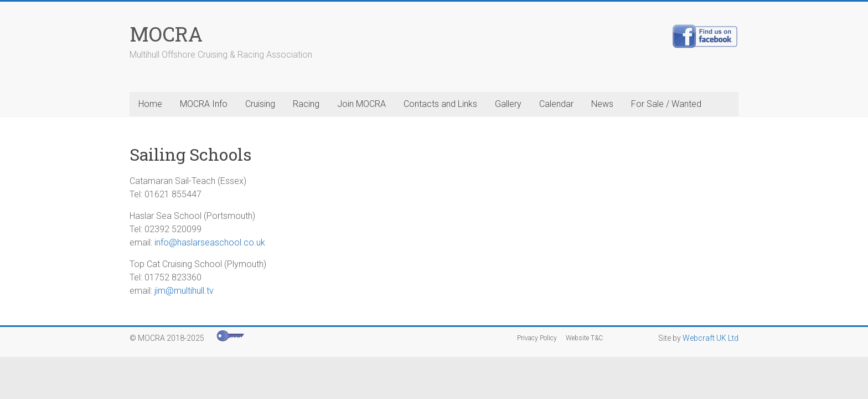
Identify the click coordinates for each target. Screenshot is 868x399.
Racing (306, 104)
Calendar (556, 104)
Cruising (260, 104)
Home (150, 104)
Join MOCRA (361, 104)
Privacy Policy (537, 338)
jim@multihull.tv (184, 291)
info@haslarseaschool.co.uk (210, 242)
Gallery (508, 104)
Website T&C (584, 338)
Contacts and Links (440, 104)
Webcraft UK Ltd (711, 338)
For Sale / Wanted (666, 104)
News (602, 104)
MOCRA (166, 34)
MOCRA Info (204, 104)
